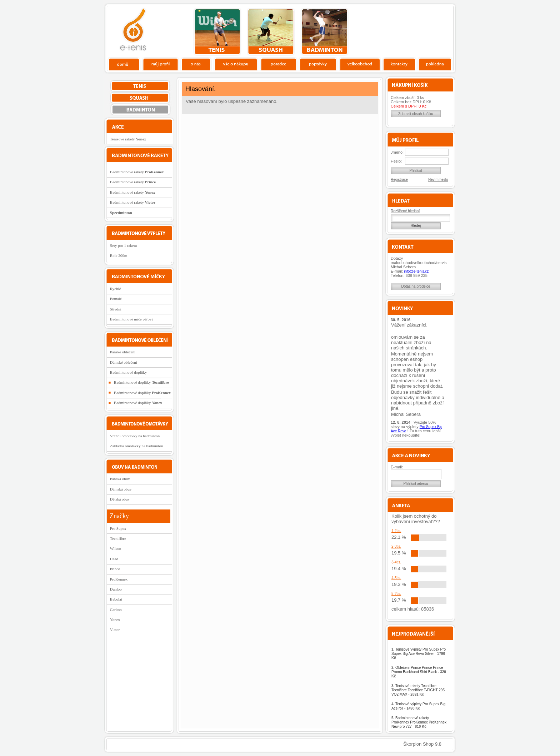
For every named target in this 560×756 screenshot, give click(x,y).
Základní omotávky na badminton (137, 446)
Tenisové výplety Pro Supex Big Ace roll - (418, 706)
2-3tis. (396, 546)
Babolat (116, 599)
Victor (115, 630)
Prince (115, 569)
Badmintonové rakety (137, 172)
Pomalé (116, 299)
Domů (124, 64)
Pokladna (435, 64)
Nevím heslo (438, 180)
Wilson (116, 548)
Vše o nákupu (236, 64)
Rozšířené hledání (405, 211)
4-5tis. (396, 578)
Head (114, 559)
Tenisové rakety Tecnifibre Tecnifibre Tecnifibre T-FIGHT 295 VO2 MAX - (418, 690)
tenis (217, 32)
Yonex (115, 620)
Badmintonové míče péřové (132, 319)
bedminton (324, 32)
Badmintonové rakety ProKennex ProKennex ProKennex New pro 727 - (419, 722)
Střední (116, 309)
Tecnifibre (118, 538)
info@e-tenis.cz (416, 271)
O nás (196, 64)
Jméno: (397, 152)
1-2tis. (396, 531)
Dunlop (116, 589)
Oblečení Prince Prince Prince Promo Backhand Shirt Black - (419, 672)
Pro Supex (118, 528)
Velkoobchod (360, 64)
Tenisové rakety (128, 139)
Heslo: (396, 161)
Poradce (278, 64)
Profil (160, 64)
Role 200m (119, 255)
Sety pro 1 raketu (123, 245)
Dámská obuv (121, 489)
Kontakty (399, 64)
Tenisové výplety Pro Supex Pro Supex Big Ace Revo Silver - (419, 654)
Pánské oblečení (123, 352)
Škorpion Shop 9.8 (422, 744)
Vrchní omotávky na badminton (135, 436)
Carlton (116, 610)
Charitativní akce (417, 31)
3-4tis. (396, 562)
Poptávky (318, 64)
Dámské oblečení (124, 362)
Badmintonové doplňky (129, 372)
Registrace (399, 180)
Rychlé (116, 289)
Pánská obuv (120, 479)
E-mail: (397, 467)
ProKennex (119, 579)
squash (271, 32)
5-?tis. (396, 594)
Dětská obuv (120, 499)
